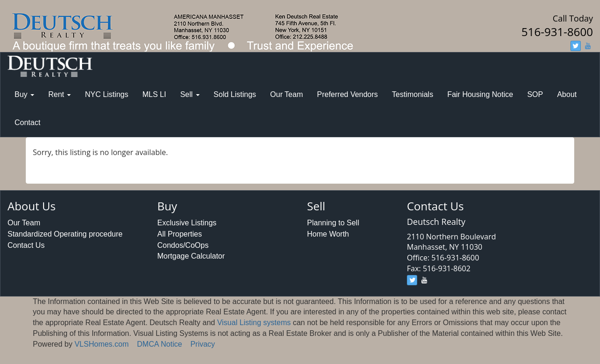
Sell (190, 94)
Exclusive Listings (187, 223)
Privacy (202, 344)
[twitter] (576, 46)
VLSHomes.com (102, 344)
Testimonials (412, 94)
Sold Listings (235, 94)
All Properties (180, 234)
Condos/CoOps (183, 245)
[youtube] (588, 46)
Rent (60, 94)
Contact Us (26, 245)
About (567, 94)
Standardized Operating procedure (65, 234)
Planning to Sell (333, 223)
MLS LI (154, 94)
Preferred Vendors (347, 94)
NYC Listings (106, 94)
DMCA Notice (159, 344)
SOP (535, 94)
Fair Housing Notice (480, 94)
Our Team (286, 94)
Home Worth (328, 234)
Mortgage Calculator (191, 256)
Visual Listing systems (254, 323)
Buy (24, 94)
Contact (27, 123)
